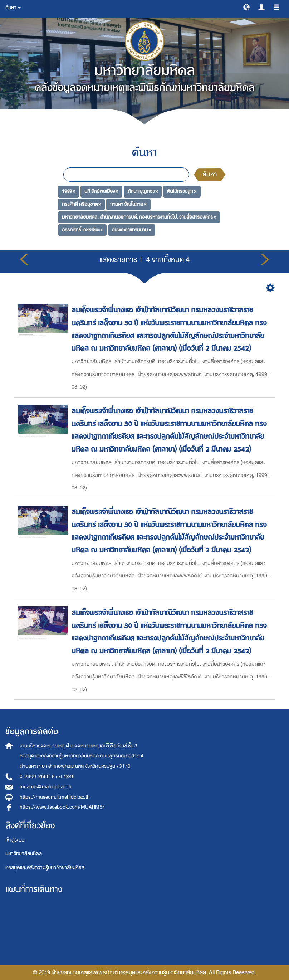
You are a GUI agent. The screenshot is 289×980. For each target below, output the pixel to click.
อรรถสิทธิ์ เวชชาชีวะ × (82, 230)
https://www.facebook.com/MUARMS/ (62, 807)
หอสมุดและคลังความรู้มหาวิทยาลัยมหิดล (45, 867)
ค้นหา (210, 174)
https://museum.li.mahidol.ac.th (55, 797)
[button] (246, 7)
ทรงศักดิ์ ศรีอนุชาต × (81, 204)
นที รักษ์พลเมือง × (101, 191)
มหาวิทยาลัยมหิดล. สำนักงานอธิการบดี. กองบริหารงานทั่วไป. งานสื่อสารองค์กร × (139, 217)
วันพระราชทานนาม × (131, 230)
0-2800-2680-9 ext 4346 (47, 777)
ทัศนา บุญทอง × (143, 191)
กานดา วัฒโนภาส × (128, 204)
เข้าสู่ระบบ (15, 840)
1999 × (68, 191)
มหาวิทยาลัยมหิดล (24, 854)
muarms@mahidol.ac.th (46, 787)
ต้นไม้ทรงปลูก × (182, 191)
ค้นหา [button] (13, 8)
